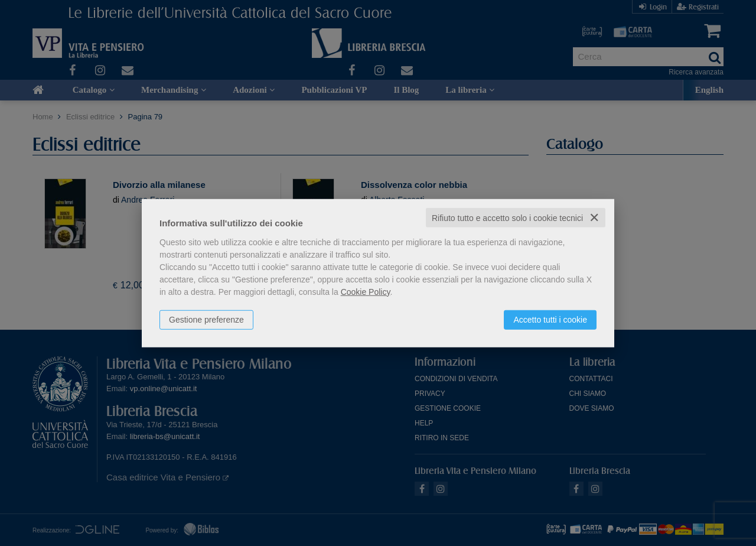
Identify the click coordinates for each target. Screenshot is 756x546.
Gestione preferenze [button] (206, 319)
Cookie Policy (366, 291)
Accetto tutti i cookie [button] (550, 319)
